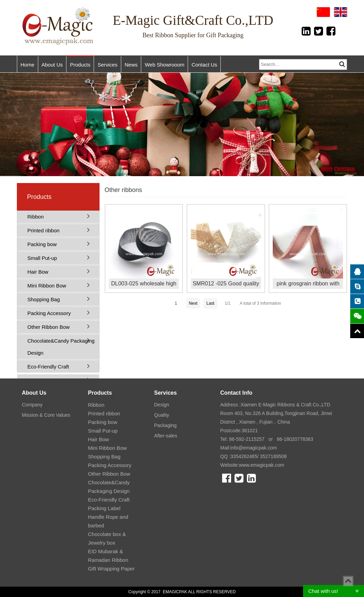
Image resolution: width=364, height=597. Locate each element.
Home (28, 65)
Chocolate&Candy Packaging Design (61, 347)
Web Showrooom (164, 65)
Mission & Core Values (46, 415)
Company (32, 405)
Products (80, 65)
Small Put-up (42, 258)
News (131, 65)
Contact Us (204, 65)
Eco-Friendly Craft (48, 367)
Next (193, 303)
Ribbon (36, 217)
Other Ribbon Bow (49, 327)
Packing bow (42, 244)
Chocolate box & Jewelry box (107, 538)
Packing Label (104, 508)
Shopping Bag (44, 299)
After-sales (166, 436)
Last (211, 303)
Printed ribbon (44, 230)
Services (107, 65)
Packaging (165, 425)
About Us (52, 65)
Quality (162, 415)
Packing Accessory (49, 313)
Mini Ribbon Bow (47, 286)
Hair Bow (38, 272)
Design (162, 405)
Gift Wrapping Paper (112, 569)
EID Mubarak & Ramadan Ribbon (108, 556)
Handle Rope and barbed (108, 521)
